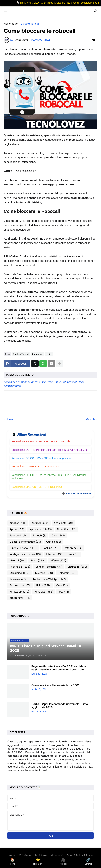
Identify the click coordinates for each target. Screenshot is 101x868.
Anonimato (63, 523)
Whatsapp (19, 592)
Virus (62, 585)
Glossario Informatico (25, 542)
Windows (44, 592)
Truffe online (20, 585)
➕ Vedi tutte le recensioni (77, 493)
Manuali (17, 560)
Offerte (58, 560)
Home (12, 855)
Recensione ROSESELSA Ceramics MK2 (35, 467)
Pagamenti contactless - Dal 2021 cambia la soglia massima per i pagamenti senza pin (59, 668)
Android (40, 523)
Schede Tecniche (49, 567)
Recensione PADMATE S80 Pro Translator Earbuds (41, 441)
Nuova (10, 419)
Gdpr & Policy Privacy (80, 855)
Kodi (74, 554)
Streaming (19, 573)
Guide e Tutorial (30, 24)
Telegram (67, 573)
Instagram (73, 548)
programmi (20, 598)
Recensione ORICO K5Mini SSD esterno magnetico (41, 458)
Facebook (19, 536)
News (37, 560)
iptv (64, 592)
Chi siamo (25, 855)
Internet (55, 554)
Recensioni (20, 567)
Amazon (18, 523)
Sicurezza (37, 354)
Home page (11, 24)
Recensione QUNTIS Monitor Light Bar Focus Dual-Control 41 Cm (49, 450)
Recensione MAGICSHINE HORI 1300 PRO (37, 487)
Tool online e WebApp (49, 579)
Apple (17, 529)
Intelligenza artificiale (25, 554)
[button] (5, 11)
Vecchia (91, 419)
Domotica (66, 529)
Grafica (54, 542)
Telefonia (44, 573)
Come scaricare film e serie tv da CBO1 (55, 685)
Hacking (50, 548)
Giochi (58, 536)
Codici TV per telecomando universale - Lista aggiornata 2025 (60, 706)
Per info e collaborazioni (49, 855)
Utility (49, 354)
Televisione (18, 579)
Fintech (40, 536)
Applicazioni (41, 529)
